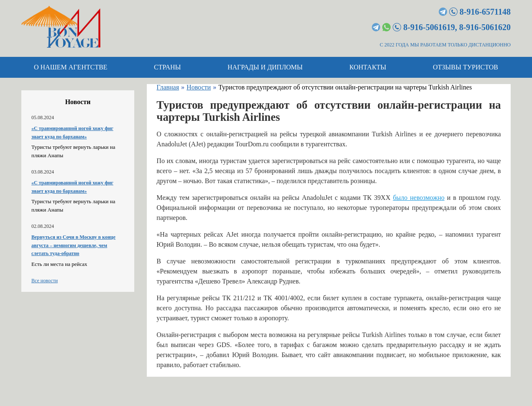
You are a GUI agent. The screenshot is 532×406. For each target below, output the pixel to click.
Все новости (45, 281)
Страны (167, 67)
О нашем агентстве (71, 67)
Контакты (368, 67)
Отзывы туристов (465, 67)
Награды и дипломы (265, 67)
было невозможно (418, 198)
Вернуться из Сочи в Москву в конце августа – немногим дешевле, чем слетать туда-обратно (73, 245)
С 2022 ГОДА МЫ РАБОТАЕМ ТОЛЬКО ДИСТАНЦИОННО (445, 45)
